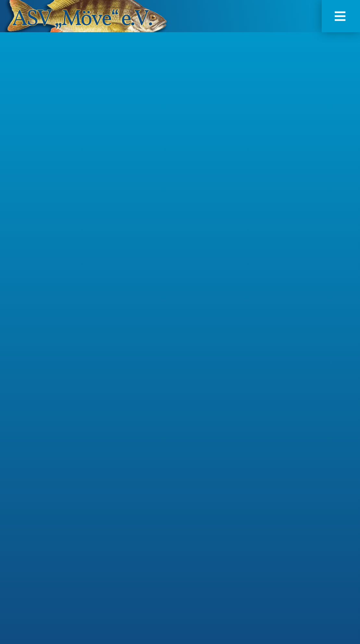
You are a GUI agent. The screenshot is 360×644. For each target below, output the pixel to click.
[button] (341, 16)
